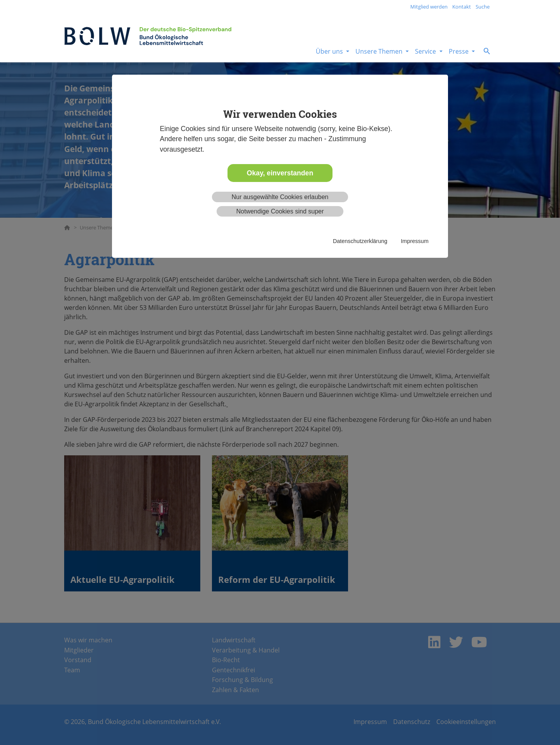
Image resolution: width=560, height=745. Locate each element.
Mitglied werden (429, 7)
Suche (483, 7)
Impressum (415, 241)
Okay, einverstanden (280, 173)
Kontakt (462, 7)
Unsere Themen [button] (380, 51)
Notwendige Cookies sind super (280, 211)
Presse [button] (459, 51)
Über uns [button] (330, 51)
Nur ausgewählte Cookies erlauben (280, 197)
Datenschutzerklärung (360, 241)
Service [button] (426, 51)
